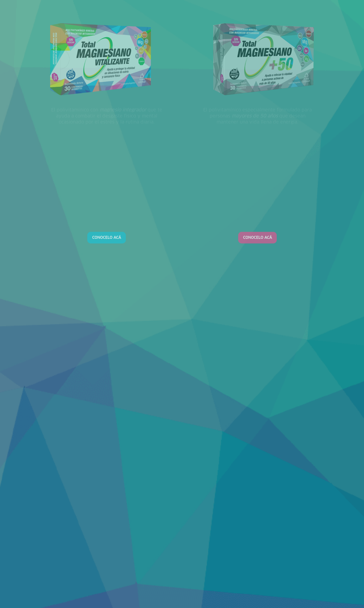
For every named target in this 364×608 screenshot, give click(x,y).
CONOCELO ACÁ (107, 498)
